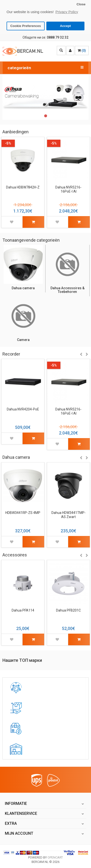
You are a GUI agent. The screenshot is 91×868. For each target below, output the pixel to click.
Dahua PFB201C (68, 610)
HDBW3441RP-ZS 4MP (23, 512)
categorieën (45, 67)
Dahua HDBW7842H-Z (23, 187)
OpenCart (55, 857)
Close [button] (81, 4)
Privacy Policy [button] (67, 12)
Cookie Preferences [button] (26, 26)
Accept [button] (65, 26)
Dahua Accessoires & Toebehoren (67, 289)
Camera (23, 339)
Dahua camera (23, 288)
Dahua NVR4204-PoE (23, 409)
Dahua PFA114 (23, 610)
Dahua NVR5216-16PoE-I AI (68, 189)
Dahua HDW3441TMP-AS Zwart (69, 514)
